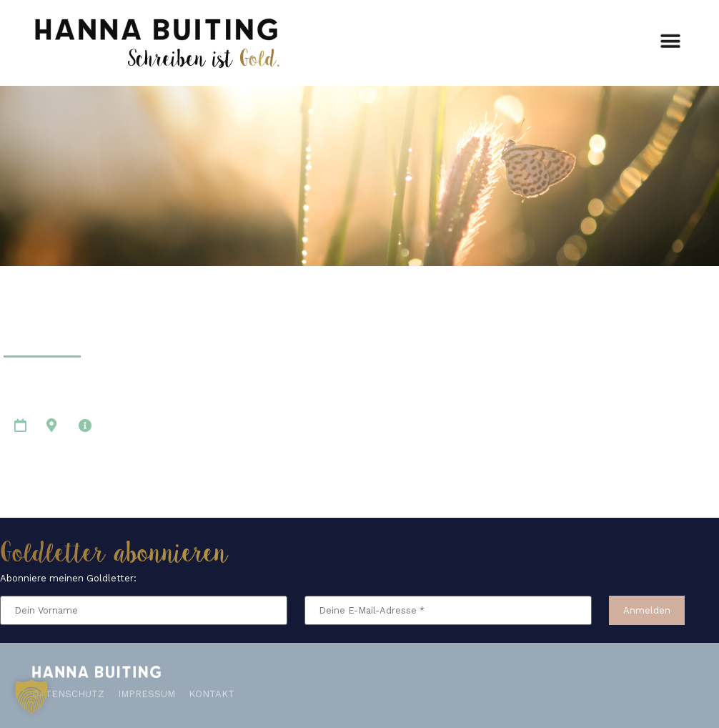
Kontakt (212, 691)
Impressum (147, 691)
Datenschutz (68, 691)
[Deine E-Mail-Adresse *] (448, 610)
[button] (671, 39)
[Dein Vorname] (144, 610)
